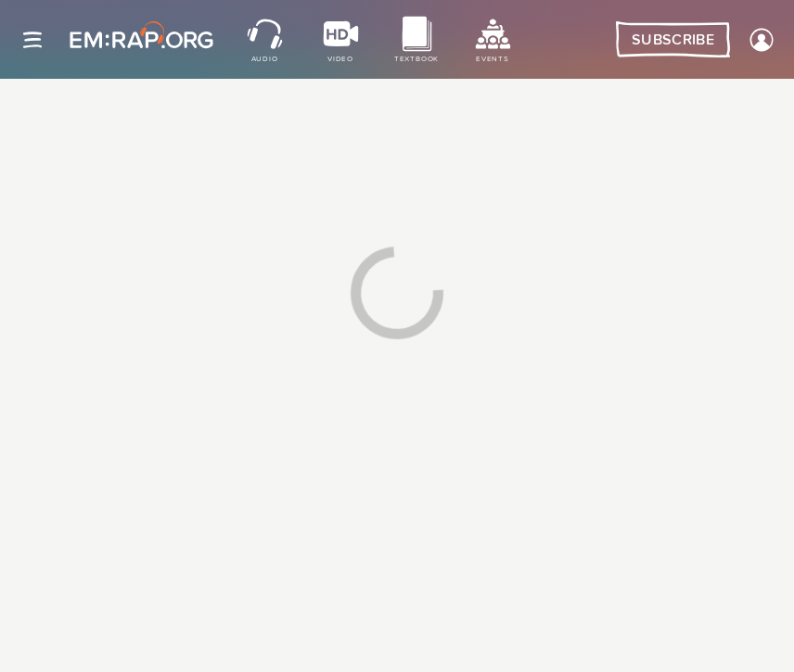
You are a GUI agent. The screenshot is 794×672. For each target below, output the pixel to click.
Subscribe (673, 40)
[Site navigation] (32, 40)
